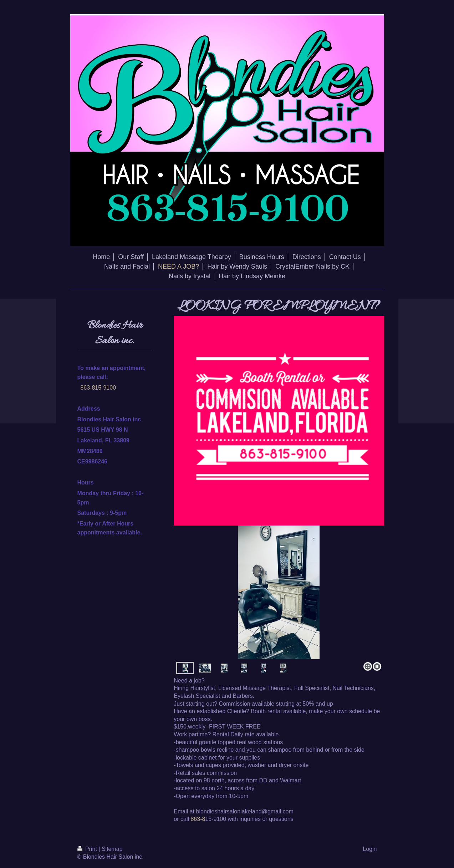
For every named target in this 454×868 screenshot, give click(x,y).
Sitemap (112, 849)
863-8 (198, 819)
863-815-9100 (98, 388)
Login (370, 849)
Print (88, 849)
